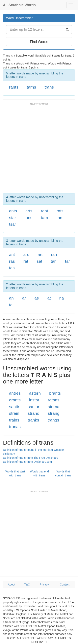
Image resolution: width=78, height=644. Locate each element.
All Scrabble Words (19, 5)
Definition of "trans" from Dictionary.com (27, 462)
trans (49, 87)
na (61, 298)
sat (39, 261)
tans (28, 218)
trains (14, 420)
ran (54, 254)
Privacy (44, 584)
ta (11, 305)
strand (34, 413)
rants (14, 87)
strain (14, 413)
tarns (31, 87)
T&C (27, 584)
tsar (13, 224)
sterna (54, 407)
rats (60, 211)
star (13, 218)
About (12, 584)
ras (12, 261)
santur (34, 407)
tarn (44, 218)
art (40, 254)
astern (35, 393)
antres (15, 393)
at (49, 298)
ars (26, 254)
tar (68, 261)
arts (29, 211)
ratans (54, 400)
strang (54, 413)
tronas (15, 427)
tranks (33, 420)
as (37, 298)
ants (13, 211)
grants (15, 400)
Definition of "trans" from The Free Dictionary (30, 458)
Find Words (39, 42)
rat (26, 261)
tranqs (53, 420)
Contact (65, 584)
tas (12, 268)
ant (12, 254)
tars (60, 218)
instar (34, 400)
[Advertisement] (39, 148)
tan (54, 261)
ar (24, 298)
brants (55, 393)
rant (44, 211)
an (11, 298)
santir (14, 407)
